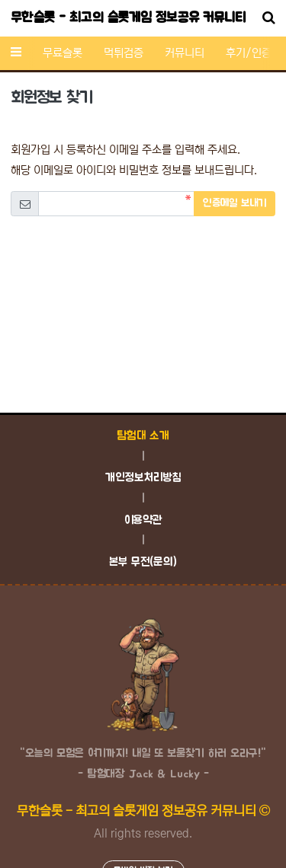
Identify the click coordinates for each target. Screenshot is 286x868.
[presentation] (143, 257)
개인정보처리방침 (143, 478)
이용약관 (143, 520)
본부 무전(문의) (143, 562)
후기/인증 (249, 53)
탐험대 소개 (143, 436)
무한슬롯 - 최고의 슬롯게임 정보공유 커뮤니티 (128, 18)
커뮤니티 (185, 53)
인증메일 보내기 (235, 203)
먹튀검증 (124, 53)
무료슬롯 (63, 53)
